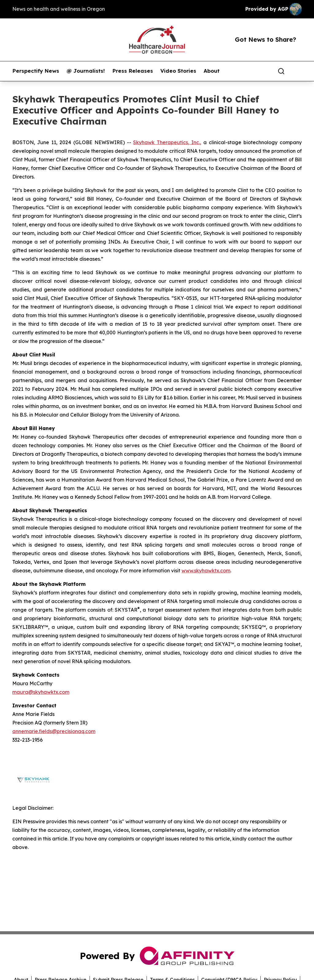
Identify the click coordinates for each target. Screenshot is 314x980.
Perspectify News (36, 71)
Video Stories (178, 71)
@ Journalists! (86, 71)
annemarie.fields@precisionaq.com (54, 731)
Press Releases (133, 71)
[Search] (281, 71)
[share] (297, 71)
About (212, 71)
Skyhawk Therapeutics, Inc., (167, 142)
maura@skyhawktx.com (41, 692)
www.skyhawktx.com (206, 571)
